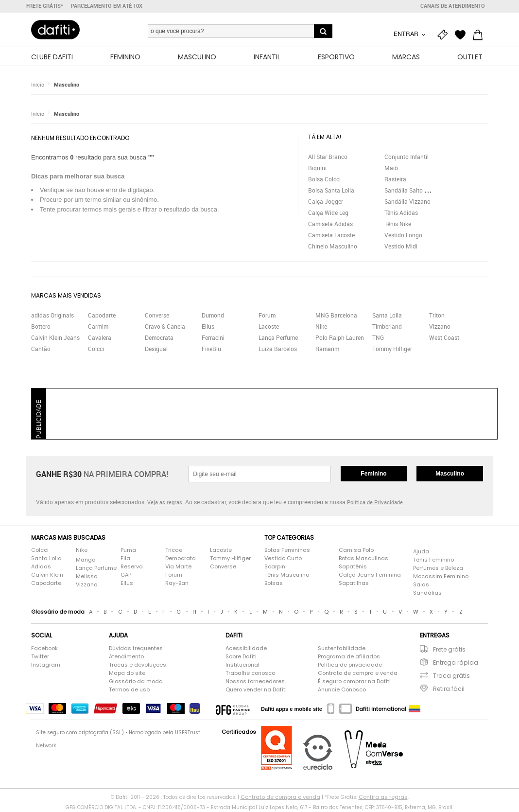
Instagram (46, 665)
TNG (378, 338)
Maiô (391, 168)
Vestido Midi (401, 247)
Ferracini (213, 338)
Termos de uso (129, 690)
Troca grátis (451, 676)
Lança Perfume (278, 338)
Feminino (373, 474)
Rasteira (395, 179)
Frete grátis (449, 650)
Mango (86, 560)
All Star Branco (328, 157)
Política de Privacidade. (376, 503)
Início (38, 85)
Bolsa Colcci (324, 179)
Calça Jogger (326, 202)
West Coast (444, 338)
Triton (437, 316)
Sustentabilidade (342, 649)
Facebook (44, 649)
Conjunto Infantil (407, 157)
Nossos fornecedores (255, 682)
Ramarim (327, 350)
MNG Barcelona (336, 316)
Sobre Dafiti (241, 657)
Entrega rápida (456, 663)
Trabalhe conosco (250, 673)
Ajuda (421, 552)
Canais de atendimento (453, 6)
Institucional (242, 665)
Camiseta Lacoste (331, 235)
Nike (321, 327)
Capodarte (102, 316)
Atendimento (126, 657)
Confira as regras (383, 797)
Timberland (387, 327)
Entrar (407, 34)
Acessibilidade (246, 649)
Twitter (40, 657)
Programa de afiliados (349, 657)
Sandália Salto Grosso (414, 191)
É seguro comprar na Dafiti (354, 682)
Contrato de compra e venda (358, 673)
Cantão (41, 350)
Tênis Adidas (401, 213)
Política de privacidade (350, 665)
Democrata (159, 338)
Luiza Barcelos (278, 350)
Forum (267, 316)
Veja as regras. (165, 503)
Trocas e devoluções (138, 665)
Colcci (96, 350)
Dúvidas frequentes (136, 649)
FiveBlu (211, 350)
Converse (157, 316)
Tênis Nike (398, 224)
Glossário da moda (136, 682)
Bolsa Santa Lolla (331, 191)
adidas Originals (52, 316)
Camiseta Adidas (330, 224)
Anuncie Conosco (342, 690)
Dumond (213, 316)
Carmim (98, 327)
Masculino (67, 85)
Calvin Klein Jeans (55, 338)
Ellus (208, 327)
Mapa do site (127, 673)
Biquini (317, 168)
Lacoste (269, 327)
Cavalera (100, 338)
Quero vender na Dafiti (256, 690)
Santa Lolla (387, 316)
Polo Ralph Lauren (340, 338)
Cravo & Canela (165, 327)
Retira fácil (449, 689)
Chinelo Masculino (333, 247)
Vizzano (440, 327)
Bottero (41, 327)
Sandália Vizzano (407, 202)
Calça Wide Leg (328, 213)
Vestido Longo (403, 235)
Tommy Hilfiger (392, 350)
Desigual (156, 350)
